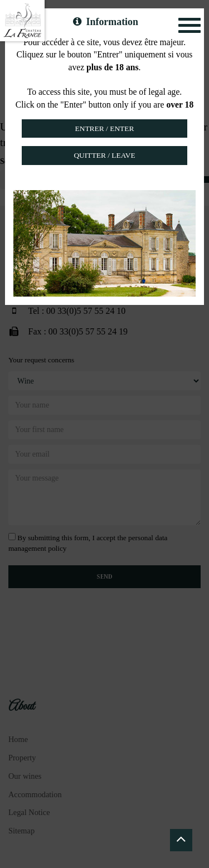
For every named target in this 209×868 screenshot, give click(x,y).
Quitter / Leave (104, 155)
